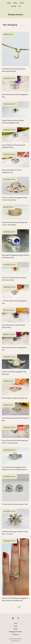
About (22, 3)
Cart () (13, 6)
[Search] (20, 6)
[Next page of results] (19, 607)
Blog (15, 3)
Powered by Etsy (16, 641)
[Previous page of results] (12, 607)
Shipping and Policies (15, 632)
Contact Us (16, 634)
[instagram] (13, 618)
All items (22, 25)
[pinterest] (18, 618)
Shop (9, 3)
